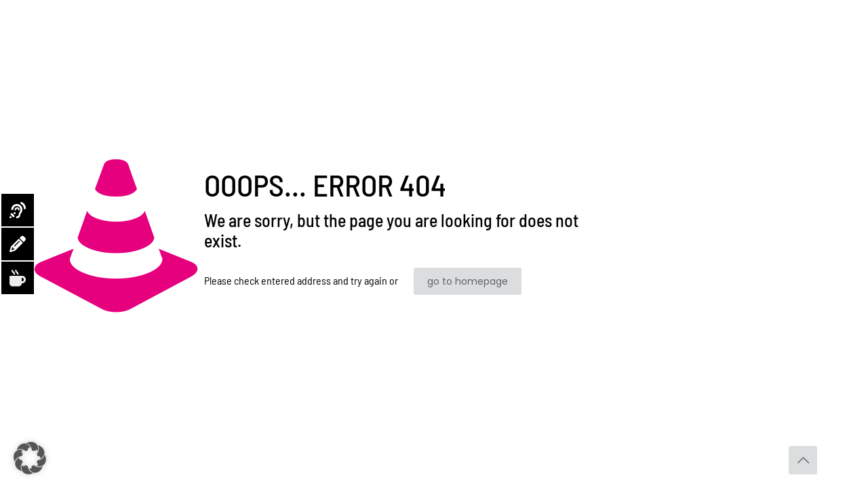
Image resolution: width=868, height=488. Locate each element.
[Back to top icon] (803, 460)
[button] (30, 458)
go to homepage (468, 281)
